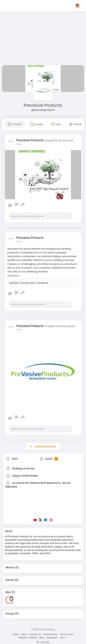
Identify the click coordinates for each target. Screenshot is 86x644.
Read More (13, 276)
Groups (10, 614)
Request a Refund (28, 638)
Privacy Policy (50, 634)
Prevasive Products (43, 105)
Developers (52, 638)
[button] (77, 6)
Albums (10, 567)
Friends (10, 580)
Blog (42, 638)
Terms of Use (66, 634)
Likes (8, 592)
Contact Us (35, 634)
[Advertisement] (43, 39)
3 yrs (19, 144)
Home (16, 634)
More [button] (64, 638)
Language (43, 642)
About (24, 634)
